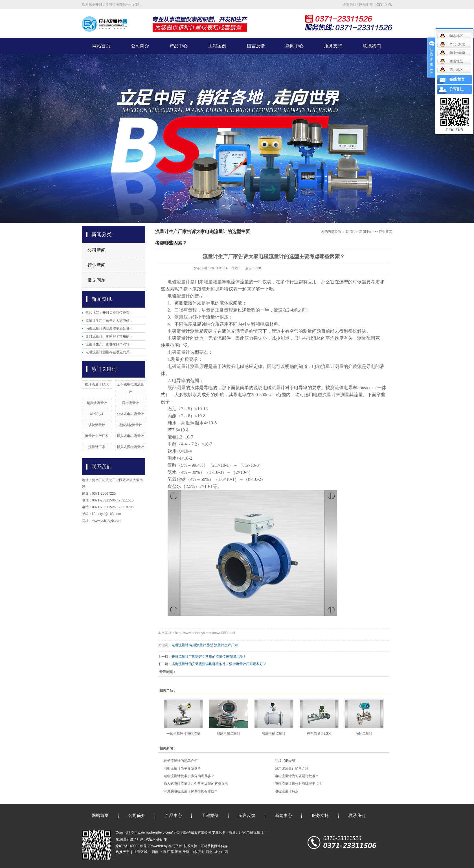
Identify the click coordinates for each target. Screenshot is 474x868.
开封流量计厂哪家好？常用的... (109, 336)
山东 (194, 852)
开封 (201, 852)
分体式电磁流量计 (130, 414)
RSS (379, 5)
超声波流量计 (97, 403)
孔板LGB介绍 (285, 761)
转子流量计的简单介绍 (181, 761)
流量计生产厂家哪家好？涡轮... (109, 344)
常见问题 (96, 280)
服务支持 (333, 46)
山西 (225, 852)
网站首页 (101, 46)
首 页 (349, 232)
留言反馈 (256, 46)
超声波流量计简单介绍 (292, 768)
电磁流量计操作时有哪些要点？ (299, 784)
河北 (209, 852)
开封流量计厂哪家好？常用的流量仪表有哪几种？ (209, 657)
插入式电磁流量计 (130, 436)
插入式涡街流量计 (130, 447)
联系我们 (372, 46)
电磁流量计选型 (201, 645)
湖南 (178, 852)
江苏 (170, 852)
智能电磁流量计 (229, 734)
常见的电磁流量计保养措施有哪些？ (191, 791)
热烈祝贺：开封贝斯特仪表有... (109, 313)
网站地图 (366, 5)
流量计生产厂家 (97, 436)
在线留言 (457, 79)
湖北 (217, 852)
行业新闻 (96, 265)
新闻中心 (295, 46)
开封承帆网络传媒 (214, 846)
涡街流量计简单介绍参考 (182, 768)
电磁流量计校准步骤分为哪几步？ (189, 776)
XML (389, 5)
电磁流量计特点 (287, 791)
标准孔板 (97, 414)
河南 (155, 852)
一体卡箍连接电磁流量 (183, 734)
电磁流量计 (180, 645)
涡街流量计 (130, 403)
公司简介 (140, 46)
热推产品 (122, 852)
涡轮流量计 (97, 425)
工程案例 (217, 46)
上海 (163, 852)
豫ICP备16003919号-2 (133, 846)
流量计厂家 (97, 447)
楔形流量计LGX (97, 384)
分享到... (457, 89)
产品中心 (179, 46)
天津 (186, 852)
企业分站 (350, 5)
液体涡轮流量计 (130, 425)
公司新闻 (96, 250)
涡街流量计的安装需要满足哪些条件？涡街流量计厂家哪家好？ (219, 664)
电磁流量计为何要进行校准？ (297, 776)
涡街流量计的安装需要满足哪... (109, 328)
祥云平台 (175, 846)
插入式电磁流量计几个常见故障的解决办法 (196, 784)
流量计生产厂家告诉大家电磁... (109, 321)
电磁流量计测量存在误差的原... (109, 352)
